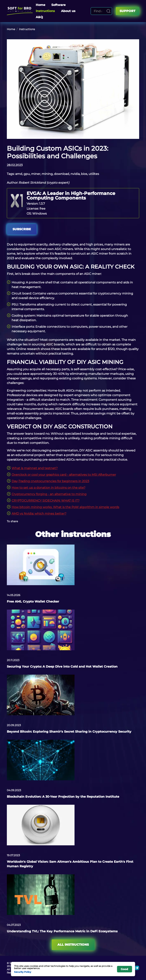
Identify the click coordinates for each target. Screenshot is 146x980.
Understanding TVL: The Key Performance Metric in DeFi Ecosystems (62, 931)
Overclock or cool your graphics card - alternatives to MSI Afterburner (64, 475)
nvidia (75, 174)
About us (68, 11)
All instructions (73, 945)
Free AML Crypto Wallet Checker (33, 601)
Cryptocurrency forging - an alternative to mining (49, 494)
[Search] (108, 11)
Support (127, 11)
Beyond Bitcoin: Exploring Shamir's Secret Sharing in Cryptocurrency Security (69, 732)
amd (19, 174)
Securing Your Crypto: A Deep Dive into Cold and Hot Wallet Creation (62, 667)
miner (36, 174)
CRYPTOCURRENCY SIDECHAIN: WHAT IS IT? (46, 501)
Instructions (45, 11)
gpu (27, 174)
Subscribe (22, 229)
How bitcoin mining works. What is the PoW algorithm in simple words (65, 507)
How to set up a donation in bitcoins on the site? (48, 488)
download (62, 174)
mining (47, 174)
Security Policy (23, 972)
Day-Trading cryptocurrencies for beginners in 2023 (50, 481)
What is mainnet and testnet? (35, 468)
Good (124, 969)
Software (58, 5)
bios (84, 174)
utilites (94, 174)
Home (40, 5)
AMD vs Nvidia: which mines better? (39, 514)
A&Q (39, 17)
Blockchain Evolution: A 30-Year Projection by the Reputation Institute (63, 797)
